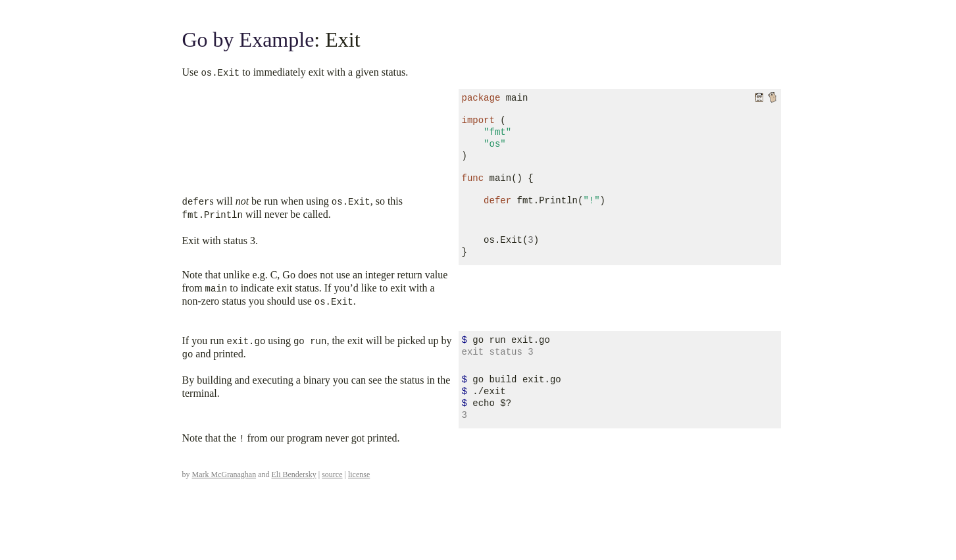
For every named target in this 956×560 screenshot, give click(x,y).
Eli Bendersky (293, 474)
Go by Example (248, 39)
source (332, 474)
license (359, 474)
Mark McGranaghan (224, 474)
